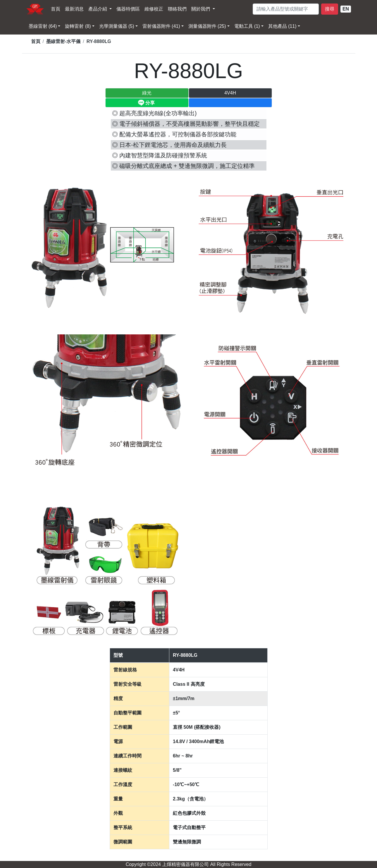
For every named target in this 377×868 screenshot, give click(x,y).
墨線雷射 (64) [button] (43, 26)
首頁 (56, 9)
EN (346, 9)
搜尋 (330, 9)
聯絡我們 (177, 9)
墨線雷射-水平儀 (63, 41)
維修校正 (154, 9)
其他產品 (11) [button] (282, 26)
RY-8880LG (99, 41)
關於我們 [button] (201, 9)
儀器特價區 (128, 9)
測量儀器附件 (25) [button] (207, 26)
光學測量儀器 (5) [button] (117, 26)
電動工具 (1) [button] (247, 26)
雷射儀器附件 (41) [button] (161, 26)
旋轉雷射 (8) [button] (78, 26)
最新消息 (74, 9)
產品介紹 (98, 9)
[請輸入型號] (286, 9)
